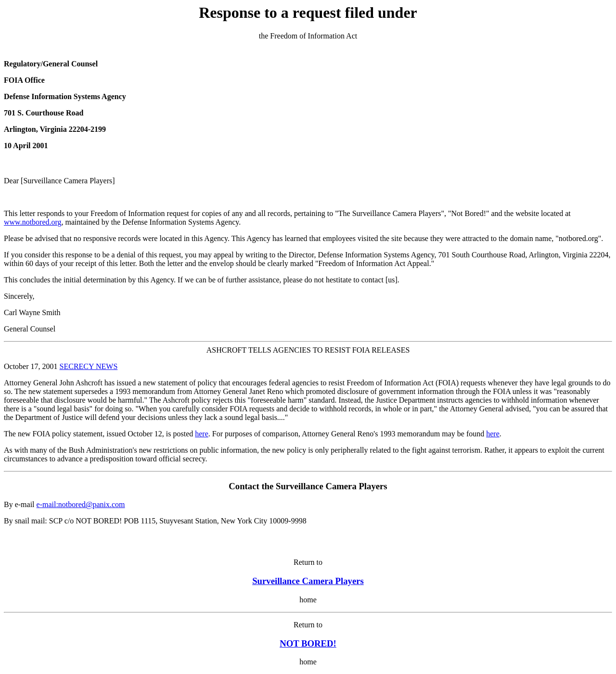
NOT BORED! (308, 643)
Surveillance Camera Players (308, 581)
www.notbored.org (33, 222)
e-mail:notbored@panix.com (81, 504)
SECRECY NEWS (89, 366)
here (202, 434)
